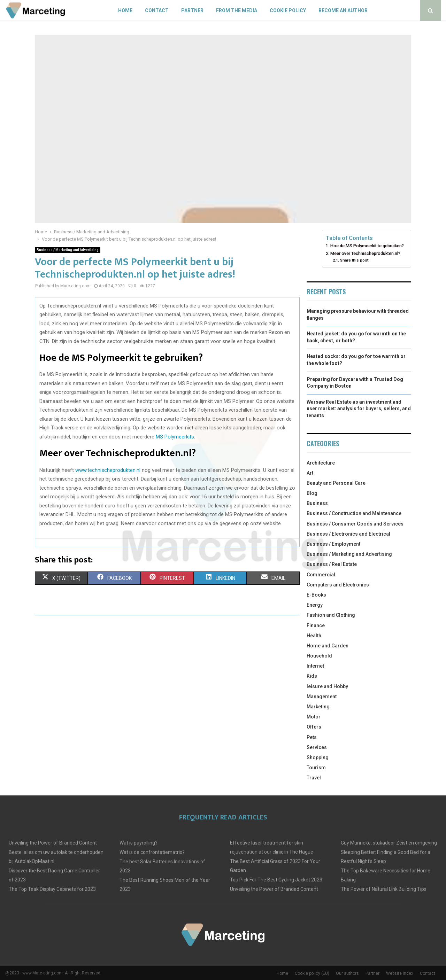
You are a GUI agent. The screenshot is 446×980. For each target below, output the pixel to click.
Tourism (316, 768)
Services (317, 747)
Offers (314, 727)
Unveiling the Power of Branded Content (53, 843)
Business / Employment (333, 544)
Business (317, 503)
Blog (312, 493)
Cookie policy (288, 10)
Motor (314, 717)
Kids (312, 676)
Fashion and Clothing (331, 615)
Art (310, 473)
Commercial (321, 575)
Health (314, 636)
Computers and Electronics (338, 585)
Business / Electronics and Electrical (348, 534)
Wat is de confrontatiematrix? (152, 852)
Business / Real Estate (332, 564)
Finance (316, 625)
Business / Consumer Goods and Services (355, 524)
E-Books (316, 595)
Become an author (343, 10)
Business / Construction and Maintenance (354, 513)
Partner (192, 10)
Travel (314, 778)
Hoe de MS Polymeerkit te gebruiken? (367, 246)
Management (322, 697)
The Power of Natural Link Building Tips (384, 889)
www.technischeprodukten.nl (107, 470)
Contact (157, 10)
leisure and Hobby (327, 686)
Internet (315, 666)
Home (125, 10)
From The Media (237, 10)
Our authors (347, 973)
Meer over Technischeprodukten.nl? (365, 253)
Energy (315, 605)
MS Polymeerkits (175, 437)
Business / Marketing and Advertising (68, 250)
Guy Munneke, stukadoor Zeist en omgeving (389, 843)
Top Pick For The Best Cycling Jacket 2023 (276, 880)
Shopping (318, 757)
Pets (312, 737)
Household (319, 656)
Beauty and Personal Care (336, 483)
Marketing (318, 707)
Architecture (321, 463)
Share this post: (355, 260)
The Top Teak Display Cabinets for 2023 (52, 889)
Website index (400, 973)
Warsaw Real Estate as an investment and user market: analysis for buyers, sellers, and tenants (359, 409)
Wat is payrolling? (139, 843)
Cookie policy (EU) (312, 973)
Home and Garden (328, 646)
